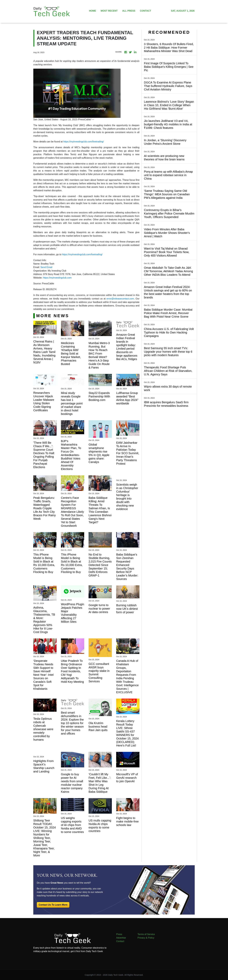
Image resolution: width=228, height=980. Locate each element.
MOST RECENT (109, 11)
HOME (92, 11)
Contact (120, 941)
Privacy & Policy (146, 938)
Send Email (46, 267)
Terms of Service (146, 934)
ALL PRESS (129, 11)
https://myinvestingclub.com (57, 278)
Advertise (121, 938)
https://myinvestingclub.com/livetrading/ (83, 142)
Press (119, 934)
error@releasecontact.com (120, 299)
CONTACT (145, 11)
